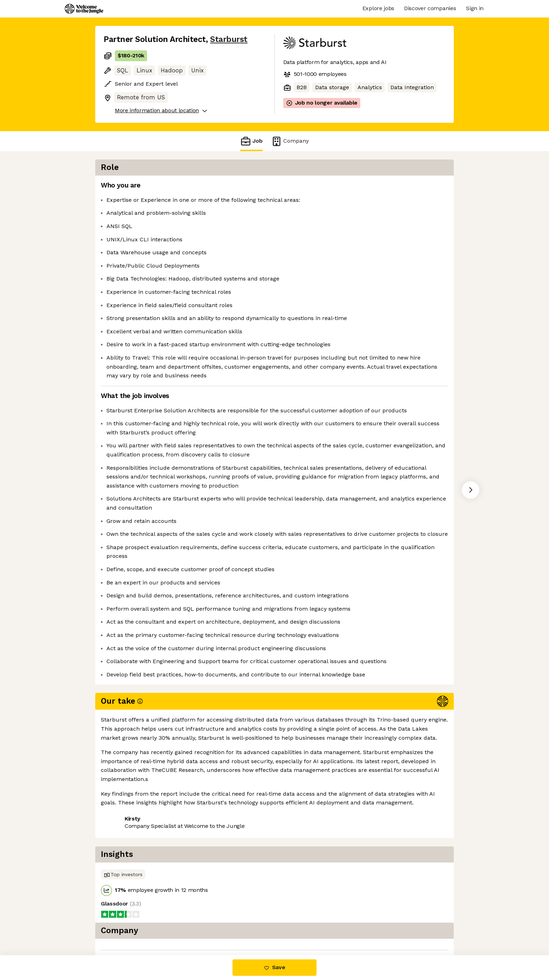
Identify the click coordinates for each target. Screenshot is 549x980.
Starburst (229, 39)
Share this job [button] (123, 926)
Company (290, 141)
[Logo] (84, 9)
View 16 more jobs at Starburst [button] (195, 926)
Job (251, 141)
